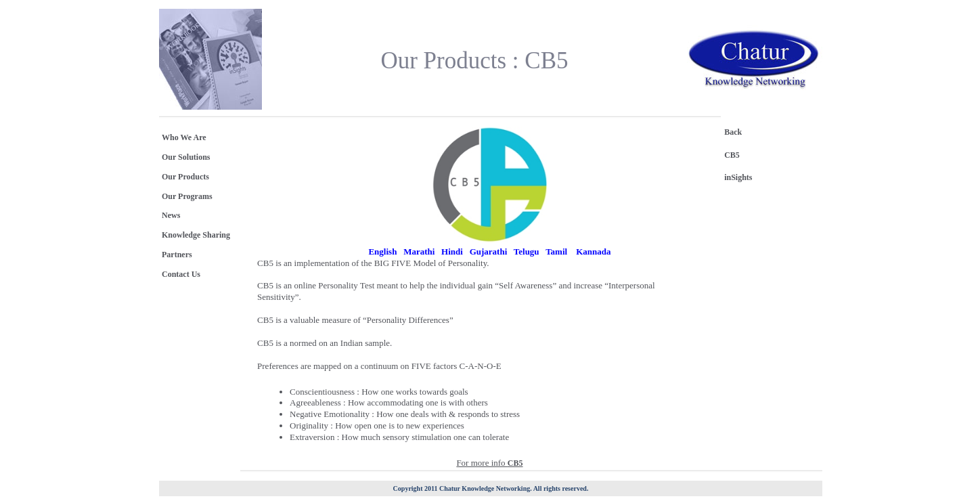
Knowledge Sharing (196, 235)
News (171, 215)
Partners (177, 255)
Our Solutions (186, 157)
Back (733, 132)
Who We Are (184, 137)
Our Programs (187, 196)
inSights (738, 177)
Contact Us (181, 274)
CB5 (732, 155)
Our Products (185, 177)
